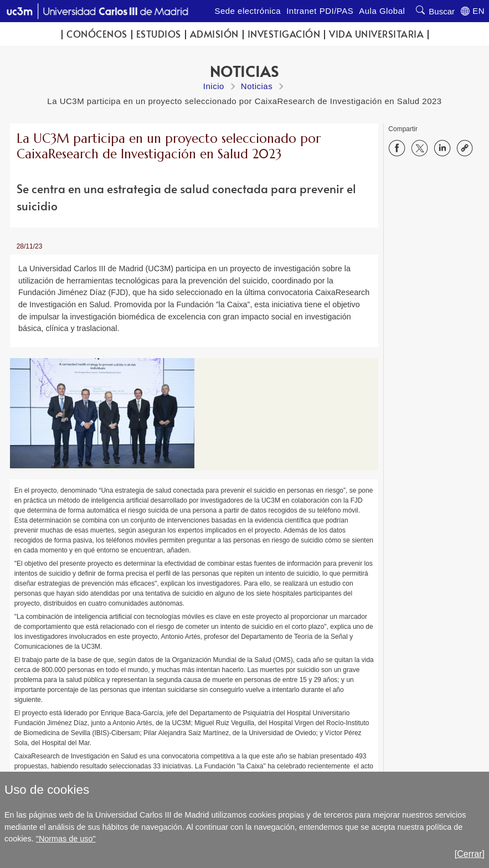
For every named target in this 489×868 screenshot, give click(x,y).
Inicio (214, 86)
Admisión (214, 34)
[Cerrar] (470, 854)
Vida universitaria (376, 34)
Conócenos (97, 34)
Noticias (257, 86)
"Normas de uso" (66, 839)
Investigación (284, 34)
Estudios (159, 34)
